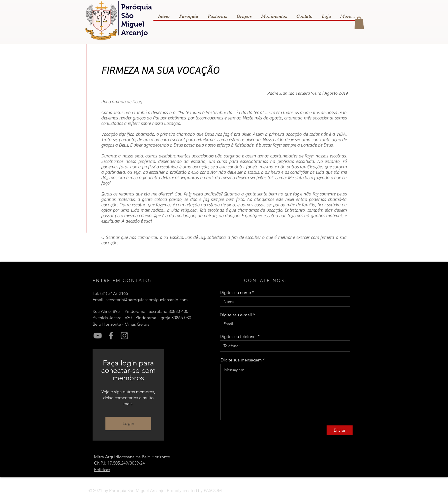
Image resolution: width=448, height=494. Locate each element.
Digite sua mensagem (241, 360)
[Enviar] (340, 430)
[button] (359, 23)
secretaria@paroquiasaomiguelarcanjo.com (147, 300)
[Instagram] (124, 336)
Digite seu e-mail (236, 315)
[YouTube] (98, 336)
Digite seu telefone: (238, 336)
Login (128, 423)
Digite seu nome (235, 292)
